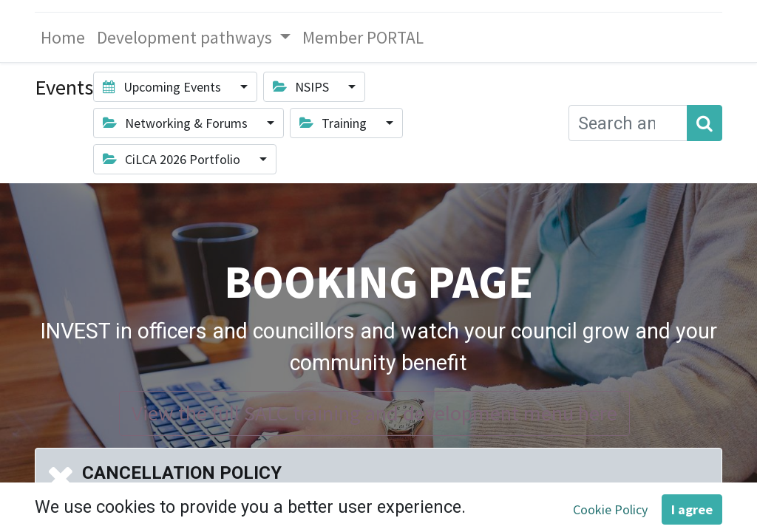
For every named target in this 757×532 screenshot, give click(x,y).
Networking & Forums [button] (177, 123)
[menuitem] (63, 37)
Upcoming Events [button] (163, 87)
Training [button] (335, 123)
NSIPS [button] (302, 87)
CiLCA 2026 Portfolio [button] (173, 159)
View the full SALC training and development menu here (374, 413)
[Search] (705, 123)
